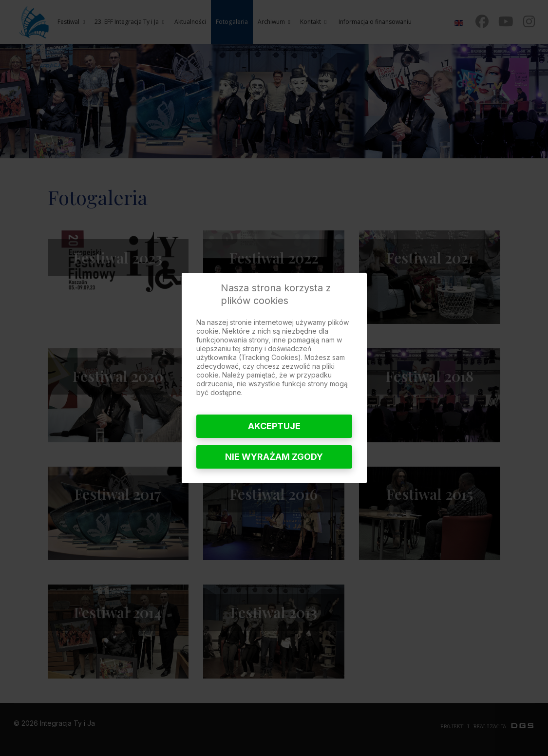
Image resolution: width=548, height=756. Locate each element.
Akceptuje (274, 426)
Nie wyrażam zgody (274, 457)
